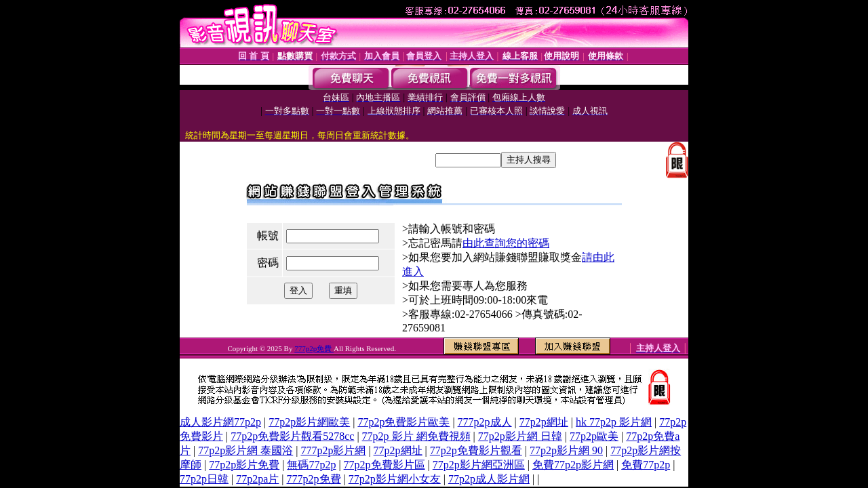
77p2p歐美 (594, 436)
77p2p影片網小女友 (395, 479)
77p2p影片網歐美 (309, 422)
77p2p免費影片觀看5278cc (292, 436)
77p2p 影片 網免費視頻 (416, 436)
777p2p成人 (485, 422)
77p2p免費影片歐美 (403, 422)
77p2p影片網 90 (566, 450)
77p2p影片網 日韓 (520, 436)
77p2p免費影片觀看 (476, 450)
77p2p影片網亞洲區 (479, 465)
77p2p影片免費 (244, 465)
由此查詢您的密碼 (506, 243)
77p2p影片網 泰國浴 (245, 450)
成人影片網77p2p (220, 422)
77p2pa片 (257, 479)
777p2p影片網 (333, 450)
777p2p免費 (314, 348)
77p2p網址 (544, 422)
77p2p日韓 (204, 479)
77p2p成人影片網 (489, 479)
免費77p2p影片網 (573, 465)
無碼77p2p (311, 465)
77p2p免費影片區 (384, 465)
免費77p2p (646, 465)
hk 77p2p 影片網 (614, 422)
